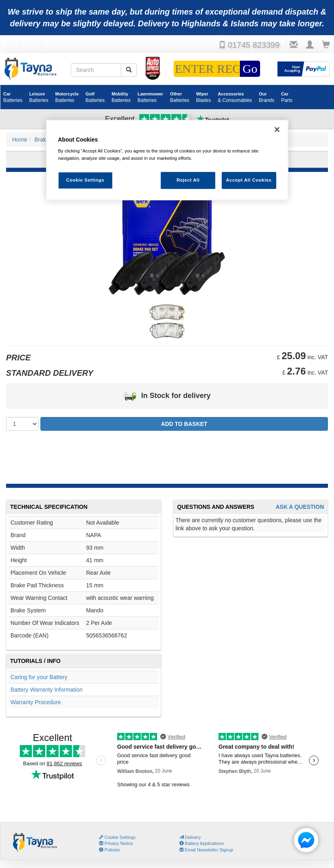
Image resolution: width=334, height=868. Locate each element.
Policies (109, 850)
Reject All (188, 180)
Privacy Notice (116, 843)
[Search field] (96, 70)
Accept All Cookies (249, 180)
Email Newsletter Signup (206, 850)
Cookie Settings (120, 837)
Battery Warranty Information (46, 690)
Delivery (190, 837)
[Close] (277, 129)
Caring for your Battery (39, 677)
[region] (167, 160)
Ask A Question (300, 507)
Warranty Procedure (36, 702)
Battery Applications (202, 843)
